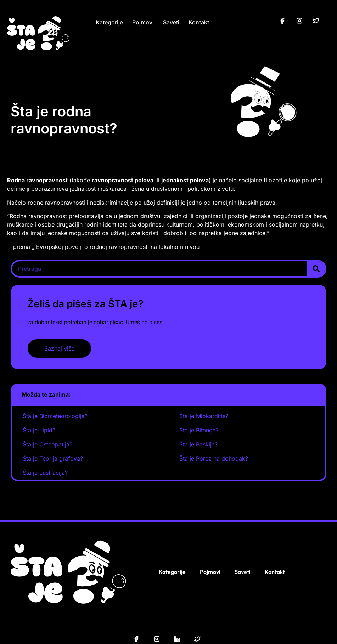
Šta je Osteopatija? (47, 444)
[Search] (316, 269)
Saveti (171, 22)
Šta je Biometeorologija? (55, 416)
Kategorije (109, 22)
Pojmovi (143, 22)
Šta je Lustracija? (45, 473)
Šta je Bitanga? (199, 430)
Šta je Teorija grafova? (53, 458)
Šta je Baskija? (198, 444)
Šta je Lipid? (39, 430)
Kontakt (199, 22)
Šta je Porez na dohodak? (214, 458)
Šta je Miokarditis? (204, 416)
